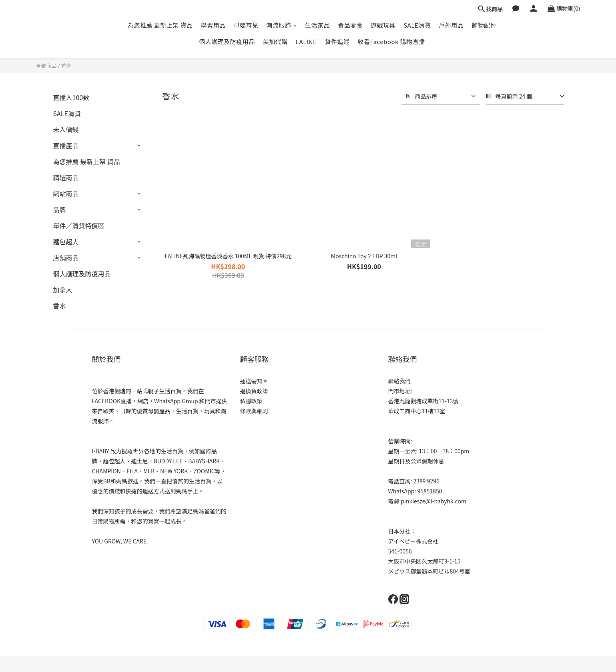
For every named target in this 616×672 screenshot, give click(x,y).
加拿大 (63, 290)
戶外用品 (451, 25)
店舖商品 (66, 258)
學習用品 (213, 25)
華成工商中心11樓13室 (417, 411)
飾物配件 (484, 25)
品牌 (60, 209)
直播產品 (66, 145)
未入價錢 (66, 129)
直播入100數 (71, 97)
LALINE (306, 41)
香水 (66, 65)
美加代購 (275, 41)
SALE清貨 (417, 25)
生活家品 (317, 25)
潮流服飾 (282, 25)
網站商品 (66, 193)
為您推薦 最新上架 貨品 (160, 25)
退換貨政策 (254, 391)
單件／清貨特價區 (79, 225)
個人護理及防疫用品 (227, 41)
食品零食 (350, 25)
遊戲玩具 (383, 25)
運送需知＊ (254, 381)
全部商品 (46, 65)
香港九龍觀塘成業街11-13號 (423, 401)
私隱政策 (251, 401)
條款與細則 (254, 411)
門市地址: (400, 391)
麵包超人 (66, 241)
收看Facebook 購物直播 (391, 41)
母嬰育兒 (246, 25)
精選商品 (66, 177)
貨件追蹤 (337, 41)
